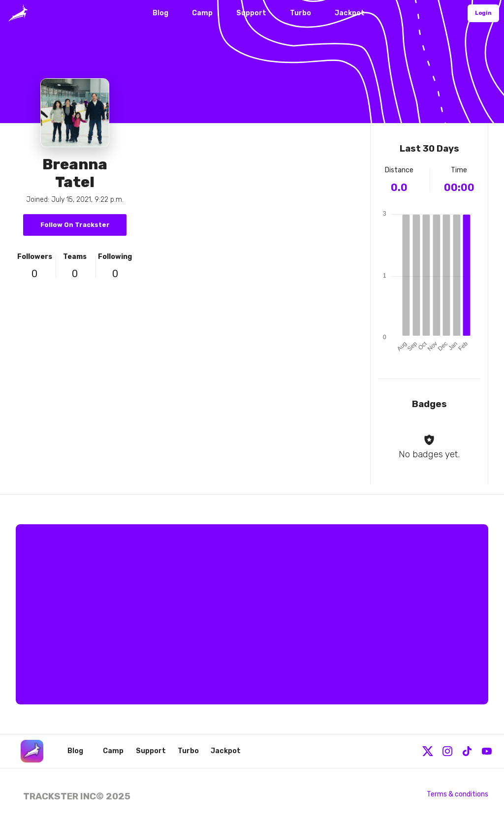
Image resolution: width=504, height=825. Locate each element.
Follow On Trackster (75, 225)
